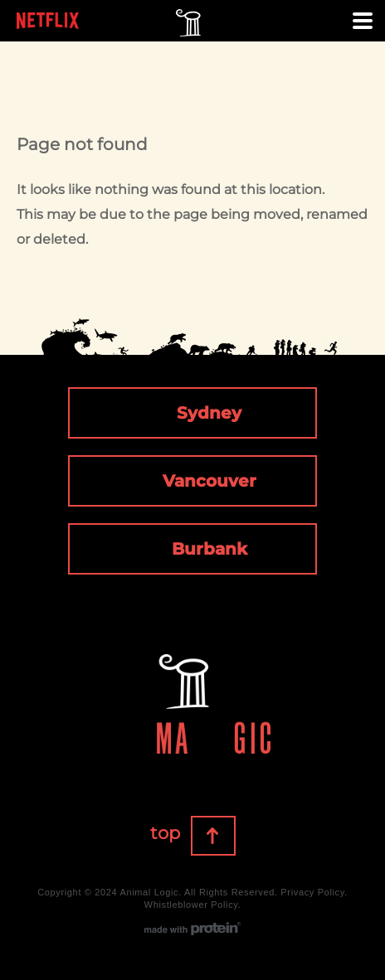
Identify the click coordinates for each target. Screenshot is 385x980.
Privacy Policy (312, 892)
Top (235, 837)
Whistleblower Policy (191, 905)
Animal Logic (188, 25)
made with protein (192, 929)
